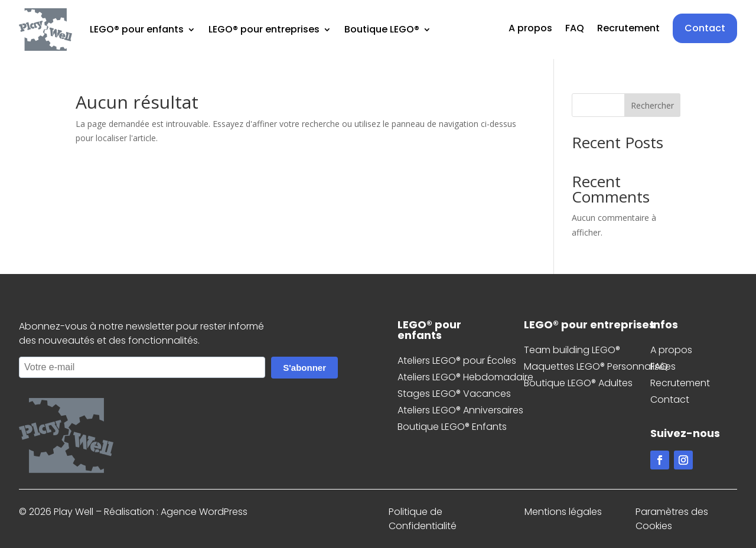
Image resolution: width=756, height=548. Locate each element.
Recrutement (628, 30)
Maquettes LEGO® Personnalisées (600, 366)
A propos (530, 30)
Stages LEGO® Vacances (454, 394)
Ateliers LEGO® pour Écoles (457, 361)
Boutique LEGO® (382, 29)
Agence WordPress (204, 512)
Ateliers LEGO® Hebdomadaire (465, 377)
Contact (705, 28)
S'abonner (304, 368)
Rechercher (652, 105)
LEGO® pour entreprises (264, 29)
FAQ (575, 30)
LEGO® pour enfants (137, 29)
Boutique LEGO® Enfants (452, 427)
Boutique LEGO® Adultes (578, 383)
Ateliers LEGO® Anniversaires (460, 410)
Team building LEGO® (572, 350)
